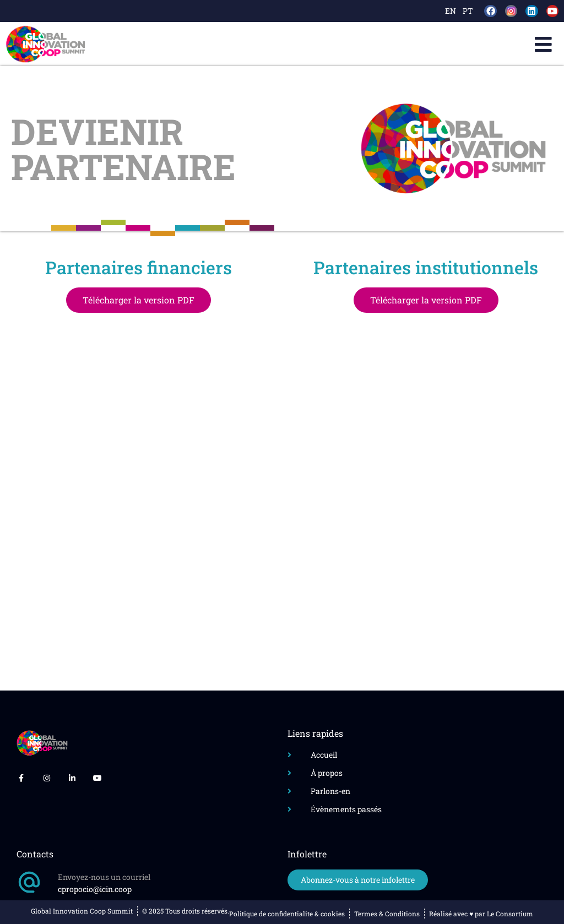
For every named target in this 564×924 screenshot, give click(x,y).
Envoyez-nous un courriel (104, 877)
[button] (543, 44)
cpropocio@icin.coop (95, 889)
